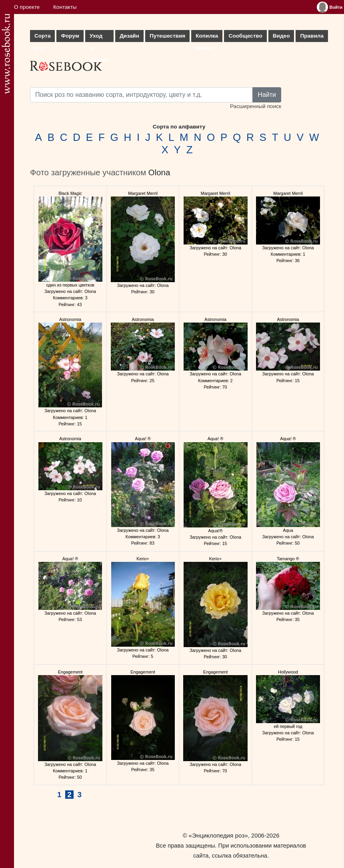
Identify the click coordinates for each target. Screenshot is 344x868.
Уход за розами (99, 37)
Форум (70, 36)
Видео (281, 36)
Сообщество (245, 36)
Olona (159, 172)
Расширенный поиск (256, 106)
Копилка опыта (207, 37)
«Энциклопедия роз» (218, 835)
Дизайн (129, 36)
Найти (267, 95)
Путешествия (167, 36)
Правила (312, 36)
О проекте (27, 7)
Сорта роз (42, 37)
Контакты (65, 7)
